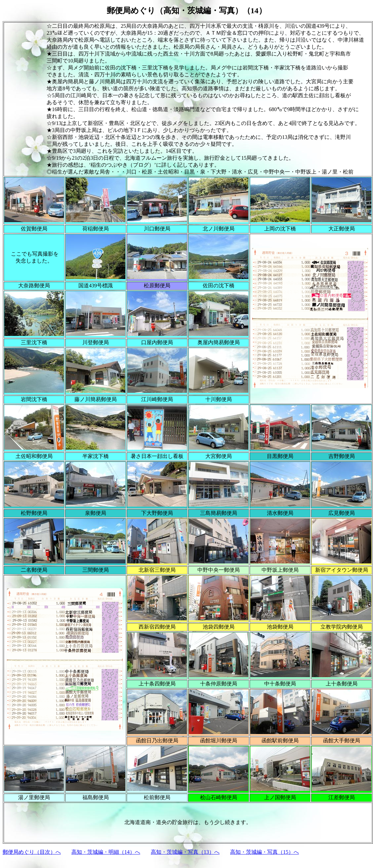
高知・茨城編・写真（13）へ (185, 852)
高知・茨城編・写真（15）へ (265, 852)
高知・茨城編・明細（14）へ (106, 852)
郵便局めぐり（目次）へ (32, 852)
